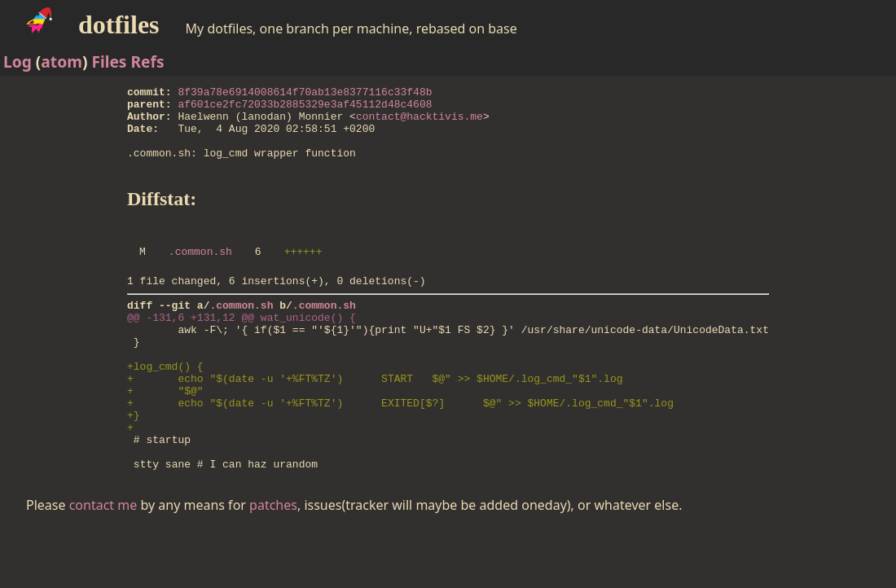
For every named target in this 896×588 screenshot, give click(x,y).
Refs (147, 61)
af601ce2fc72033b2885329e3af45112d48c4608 (305, 108)
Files (109, 61)
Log (18, 61)
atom (61, 61)
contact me (103, 564)
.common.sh (200, 273)
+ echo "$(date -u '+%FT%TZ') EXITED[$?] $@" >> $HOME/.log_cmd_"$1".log (400, 449)
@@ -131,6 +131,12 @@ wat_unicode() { (242, 346)
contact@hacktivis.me (419, 123)
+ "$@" (165, 434)
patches (273, 564)
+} (134, 463)
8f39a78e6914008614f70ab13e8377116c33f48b (305, 94)
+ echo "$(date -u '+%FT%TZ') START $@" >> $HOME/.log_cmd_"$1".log (375, 419)
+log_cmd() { (165, 405)
